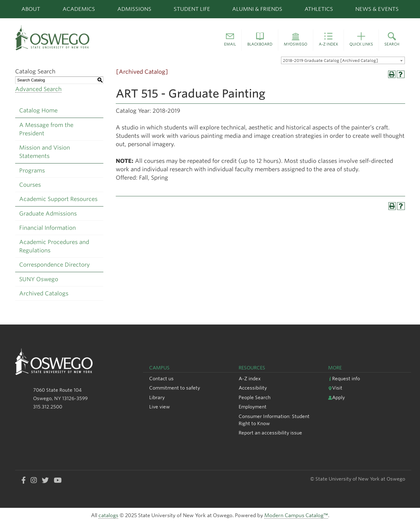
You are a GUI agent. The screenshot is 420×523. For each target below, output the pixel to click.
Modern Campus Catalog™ (296, 515)
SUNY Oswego (39, 279)
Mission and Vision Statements (45, 152)
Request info (344, 379)
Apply (336, 397)
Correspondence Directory (54, 265)
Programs (32, 170)
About (31, 9)
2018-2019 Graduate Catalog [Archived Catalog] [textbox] (330, 61)
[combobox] (343, 60)
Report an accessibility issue (270, 433)
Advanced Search (38, 89)
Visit (335, 388)
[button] (230, 40)
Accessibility (253, 388)
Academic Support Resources (58, 199)
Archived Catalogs (44, 293)
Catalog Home (38, 110)
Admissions (134, 9)
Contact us (161, 379)
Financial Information (48, 228)
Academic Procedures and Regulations (54, 246)
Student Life (192, 9)
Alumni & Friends (257, 9)
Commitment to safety (175, 388)
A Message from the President (46, 129)
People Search (255, 397)
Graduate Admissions (48, 214)
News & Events (377, 9)
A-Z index (250, 379)
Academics (79, 9)
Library (157, 397)
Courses (30, 185)
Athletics (319, 9)
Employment (253, 407)
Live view (160, 407)
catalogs (108, 515)
